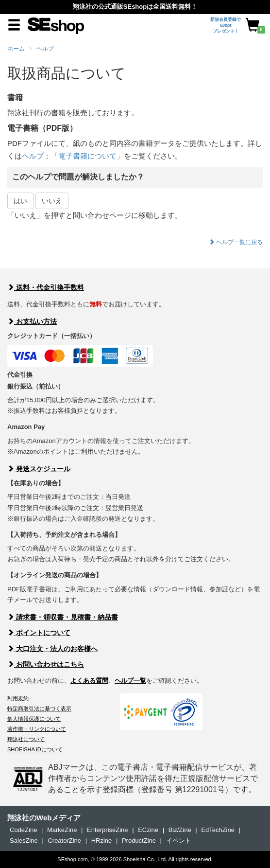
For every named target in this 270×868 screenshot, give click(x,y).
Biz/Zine (180, 830)
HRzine (102, 841)
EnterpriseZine (108, 830)
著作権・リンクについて (37, 729)
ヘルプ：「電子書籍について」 (73, 156)
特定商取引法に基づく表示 (39, 709)
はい (20, 201)
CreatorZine (64, 841)
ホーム (16, 49)
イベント (179, 841)
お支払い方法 (32, 321)
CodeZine (23, 830)
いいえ (52, 201)
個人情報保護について (34, 719)
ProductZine (139, 841)
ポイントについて (39, 633)
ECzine (148, 830)
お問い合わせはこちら (46, 664)
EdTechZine (218, 830)
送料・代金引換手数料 (46, 287)
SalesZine (24, 841)
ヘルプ (45, 49)
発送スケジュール (39, 469)
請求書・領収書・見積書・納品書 (63, 617)
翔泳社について (26, 739)
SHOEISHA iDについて (35, 749)
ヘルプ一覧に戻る (236, 242)
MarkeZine (62, 830)
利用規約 (18, 698)
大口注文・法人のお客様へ (52, 649)
